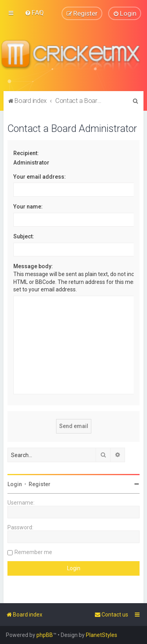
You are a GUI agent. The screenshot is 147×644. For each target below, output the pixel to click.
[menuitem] (34, 13)
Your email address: (40, 176)
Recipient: (26, 153)
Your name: (28, 207)
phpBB (45, 635)
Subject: (24, 236)
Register (40, 484)
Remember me (33, 552)
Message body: (33, 266)
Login (15, 484)
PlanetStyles (102, 635)
